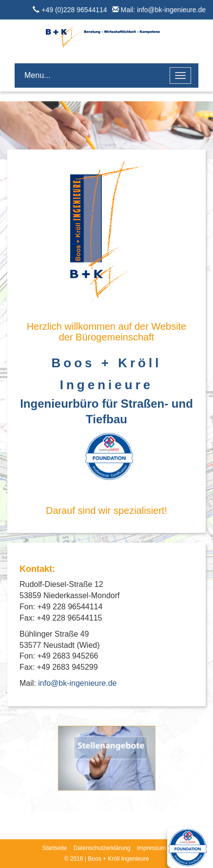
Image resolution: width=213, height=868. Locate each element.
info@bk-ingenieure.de (77, 683)
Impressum (151, 848)
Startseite (55, 848)
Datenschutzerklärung (102, 848)
